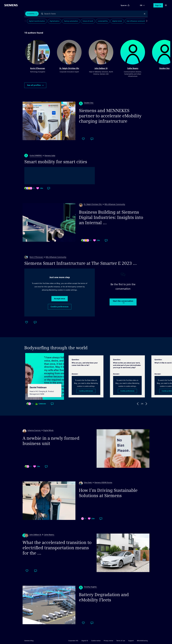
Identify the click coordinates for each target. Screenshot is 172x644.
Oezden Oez (164, 68)
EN (141, 5)
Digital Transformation (37, 21)
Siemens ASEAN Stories (103, 482)
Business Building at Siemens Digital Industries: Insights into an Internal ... (111, 217)
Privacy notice (108, 641)
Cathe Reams (133, 68)
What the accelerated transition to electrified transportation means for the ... (57, 548)
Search (42, 14)
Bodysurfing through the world (56, 348)
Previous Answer (138, 404)
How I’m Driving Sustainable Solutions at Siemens (108, 493)
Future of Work (88, 21)
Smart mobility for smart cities (56, 162)
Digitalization (55, 21)
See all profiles (35, 85)
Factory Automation (71, 21)
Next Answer (146, 404)
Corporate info (73, 641)
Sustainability (103, 21)
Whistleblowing (142, 641)
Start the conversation (123, 302)
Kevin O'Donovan (38, 68)
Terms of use (121, 641)
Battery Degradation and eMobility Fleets (104, 597)
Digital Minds (117, 21)
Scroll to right (146, 21)
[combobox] (93, 14)
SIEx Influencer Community (136, 21)
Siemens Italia (50, 155)
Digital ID (85, 641)
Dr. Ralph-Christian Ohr (69, 68)
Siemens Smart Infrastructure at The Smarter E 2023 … (81, 263)
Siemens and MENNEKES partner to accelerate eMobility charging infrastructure (110, 116)
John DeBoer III (101, 68)
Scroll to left (26, 21)
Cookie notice (96, 641)
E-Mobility (31, 14)
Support (131, 641)
